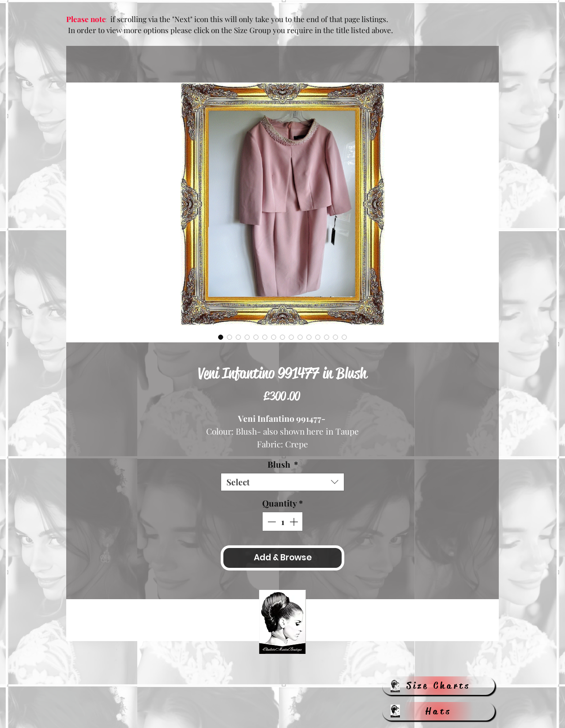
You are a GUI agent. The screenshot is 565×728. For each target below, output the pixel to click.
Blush (283, 464)
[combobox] (282, 482)
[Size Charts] (439, 686)
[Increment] (295, 522)
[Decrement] (271, 522)
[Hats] (439, 711)
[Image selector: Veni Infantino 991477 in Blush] (221, 337)
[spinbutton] (283, 522)
